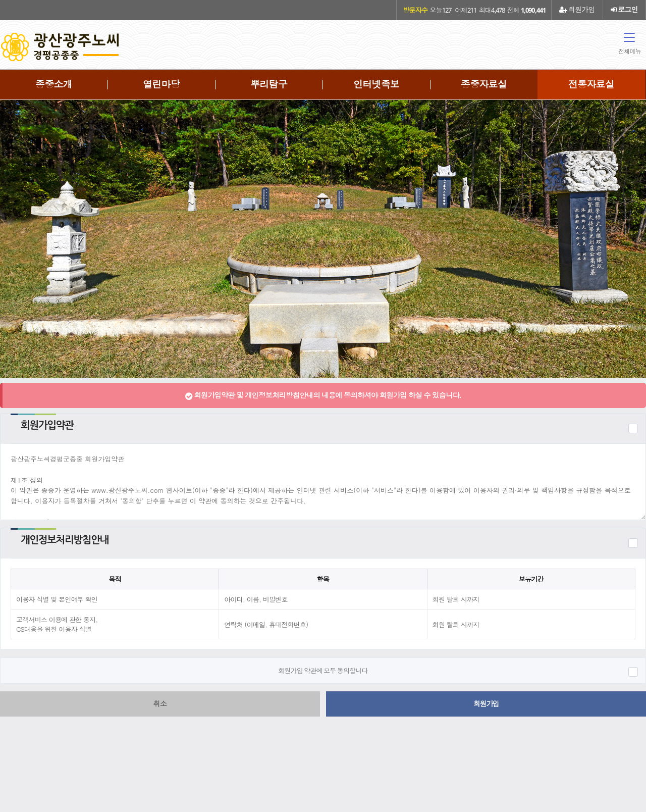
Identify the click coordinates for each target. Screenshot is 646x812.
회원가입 (577, 9)
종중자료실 (484, 84)
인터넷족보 (376, 84)
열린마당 (161, 84)
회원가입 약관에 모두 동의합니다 (323, 671)
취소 (160, 704)
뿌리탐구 (269, 84)
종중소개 (54, 84)
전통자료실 (591, 84)
